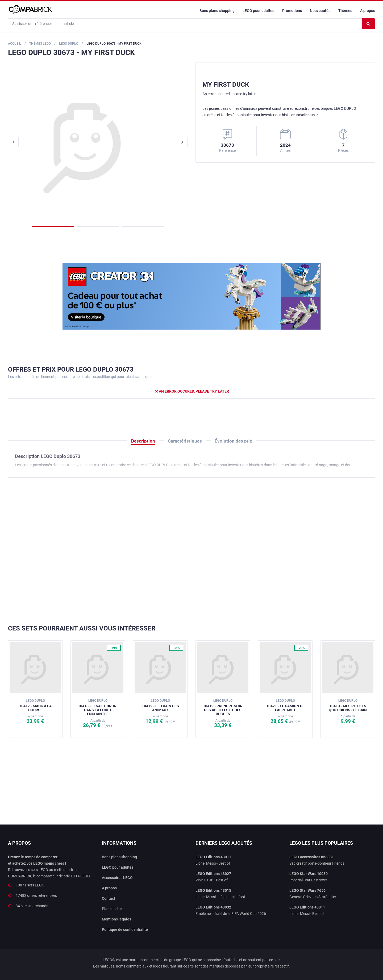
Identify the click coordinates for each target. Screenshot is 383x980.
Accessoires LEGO (117, 878)
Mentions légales (116, 919)
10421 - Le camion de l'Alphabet (285, 705)
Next (182, 142)
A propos (368, 11)
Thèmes (345, 11)
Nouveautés (320, 11)
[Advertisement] (191, 551)
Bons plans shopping (217, 11)
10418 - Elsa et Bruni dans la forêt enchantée (98, 707)
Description (143, 441)
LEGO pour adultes (258, 11)
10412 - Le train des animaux (160, 705)
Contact (109, 898)
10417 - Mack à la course (35, 705)
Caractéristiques (185, 441)
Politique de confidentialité (125, 929)
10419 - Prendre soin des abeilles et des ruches (223, 707)
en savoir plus (305, 115)
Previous (13, 142)
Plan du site (112, 909)
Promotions (292, 11)
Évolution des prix (233, 441)
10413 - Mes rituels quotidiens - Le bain (348, 705)
